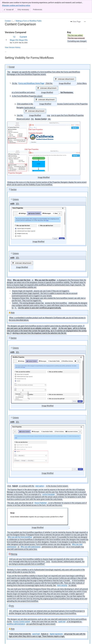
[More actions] (85, 9)
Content (8, 8)
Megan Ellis (14, 27)
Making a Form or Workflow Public (29, 8)
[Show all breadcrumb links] (13, 8)
